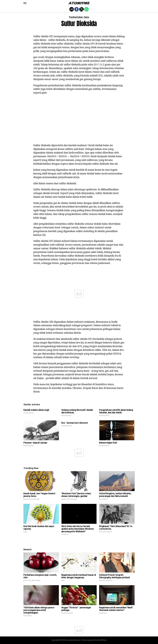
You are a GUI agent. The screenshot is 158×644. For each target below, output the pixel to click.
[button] (25, 3)
